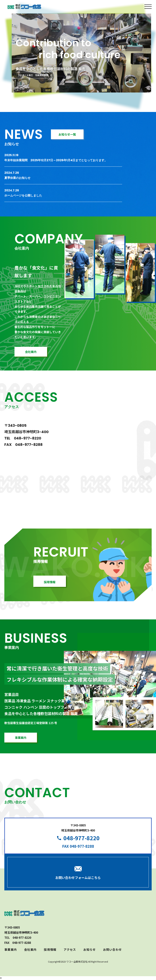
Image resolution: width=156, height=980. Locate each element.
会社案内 (30, 949)
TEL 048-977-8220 (23, 438)
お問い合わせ (113, 949)
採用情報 (50, 949)
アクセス (70, 949)
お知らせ (90, 949)
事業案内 (11, 949)
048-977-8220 (82, 838)
